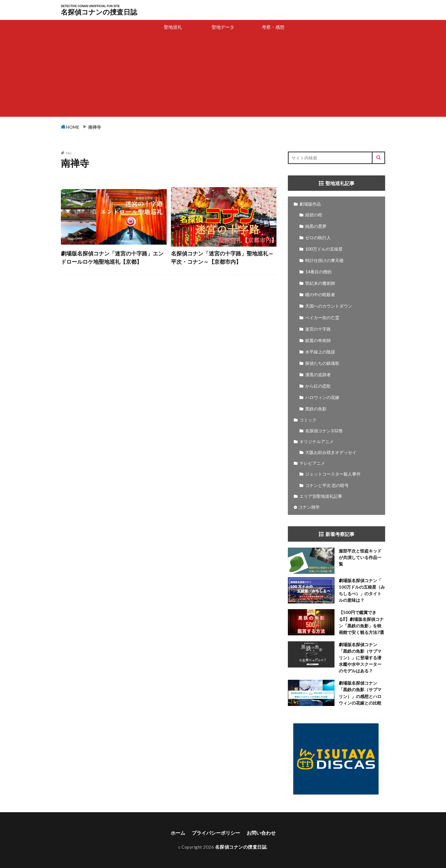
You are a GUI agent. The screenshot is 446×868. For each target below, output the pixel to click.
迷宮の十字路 (318, 329)
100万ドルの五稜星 (324, 249)
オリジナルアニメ (317, 442)
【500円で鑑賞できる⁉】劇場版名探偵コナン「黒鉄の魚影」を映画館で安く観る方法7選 (361, 622)
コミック (308, 420)
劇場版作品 (310, 204)
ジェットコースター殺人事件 (333, 474)
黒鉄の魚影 (316, 409)
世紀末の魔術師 (320, 283)
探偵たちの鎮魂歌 (322, 363)
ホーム (175, 833)
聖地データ (223, 27)
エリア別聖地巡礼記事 (321, 496)
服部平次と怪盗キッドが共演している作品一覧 (360, 558)
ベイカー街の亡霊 (322, 318)
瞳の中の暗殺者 (320, 295)
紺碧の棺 (314, 215)
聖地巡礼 (173, 27)
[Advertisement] (223, 77)
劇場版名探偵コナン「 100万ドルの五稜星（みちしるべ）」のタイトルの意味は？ (362, 590)
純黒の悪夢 (316, 226)
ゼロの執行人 (318, 238)
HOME (75, 127)
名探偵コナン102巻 (324, 431)
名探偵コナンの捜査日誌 (99, 12)
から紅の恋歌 (318, 386)
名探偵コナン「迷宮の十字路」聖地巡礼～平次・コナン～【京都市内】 (222, 258)
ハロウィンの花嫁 (322, 398)
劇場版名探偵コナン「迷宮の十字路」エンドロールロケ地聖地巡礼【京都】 (112, 258)
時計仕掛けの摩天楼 (324, 261)
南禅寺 (99, 127)
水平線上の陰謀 (320, 352)
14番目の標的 (318, 272)
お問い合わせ (263, 833)
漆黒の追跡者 (318, 375)
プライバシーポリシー (215, 833)
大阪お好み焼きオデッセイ (331, 453)
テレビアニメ (312, 463)
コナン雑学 (309, 507)
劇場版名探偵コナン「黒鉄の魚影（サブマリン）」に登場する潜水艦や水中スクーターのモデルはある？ (360, 658)
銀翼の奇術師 (318, 341)
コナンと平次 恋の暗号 (327, 486)
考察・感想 (273, 27)
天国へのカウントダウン (329, 306)
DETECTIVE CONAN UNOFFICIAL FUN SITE (90, 6)
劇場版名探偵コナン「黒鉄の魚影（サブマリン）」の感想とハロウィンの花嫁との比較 (360, 693)
